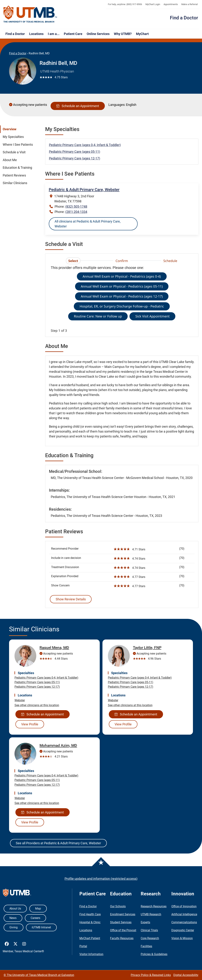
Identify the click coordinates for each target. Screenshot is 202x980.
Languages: (117, 105)
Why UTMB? (123, 34)
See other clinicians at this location (37, 705)
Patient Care (73, 34)
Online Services (98, 34)
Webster (20, 700)
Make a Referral (189, 4)
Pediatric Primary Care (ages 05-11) (75, 152)
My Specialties (13, 137)
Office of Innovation (184, 906)
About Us (15, 909)
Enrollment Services (123, 914)
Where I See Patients (18, 145)
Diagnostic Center (183, 930)
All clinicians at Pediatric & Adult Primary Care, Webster (88, 224)
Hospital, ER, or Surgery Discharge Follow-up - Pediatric (122, 306)
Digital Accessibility (186, 975)
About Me (10, 160)
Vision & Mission (182, 938)
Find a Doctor (184, 18)
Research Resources (154, 906)
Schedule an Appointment (78, 106)
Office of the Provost (123, 930)
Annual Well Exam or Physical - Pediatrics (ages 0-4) (122, 276)
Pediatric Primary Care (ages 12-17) (75, 158)
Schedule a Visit (14, 152)
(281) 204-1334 (76, 212)
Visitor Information (91, 954)
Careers (35, 918)
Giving (14, 927)
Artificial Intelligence (184, 914)
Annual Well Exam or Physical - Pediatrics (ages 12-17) (122, 296)
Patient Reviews (14, 175)
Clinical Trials (149, 930)
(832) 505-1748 (76, 206)
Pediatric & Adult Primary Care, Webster (84, 190)
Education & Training (17, 168)
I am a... (54, 34)
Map (38, 909)
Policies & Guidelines (154, 954)
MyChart (142, 34)
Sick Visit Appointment (152, 316)
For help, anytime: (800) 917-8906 (125, 4)
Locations (36, 34)
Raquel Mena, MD (54, 648)
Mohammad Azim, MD (58, 746)
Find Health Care (90, 914)
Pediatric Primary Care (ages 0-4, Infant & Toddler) (85, 145)
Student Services (121, 922)
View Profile (30, 724)
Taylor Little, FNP (147, 648)
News (13, 918)
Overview (10, 129)
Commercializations (184, 922)
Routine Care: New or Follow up (98, 316)
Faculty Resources (122, 938)
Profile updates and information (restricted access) (101, 879)
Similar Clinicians (15, 183)
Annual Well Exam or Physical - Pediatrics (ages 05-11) (122, 286)
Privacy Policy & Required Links (151, 975)
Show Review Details (71, 599)
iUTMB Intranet (41, 927)
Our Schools (118, 906)
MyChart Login (153, 4)
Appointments (171, 4)
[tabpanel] (122, 299)
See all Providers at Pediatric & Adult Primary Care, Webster (58, 843)
